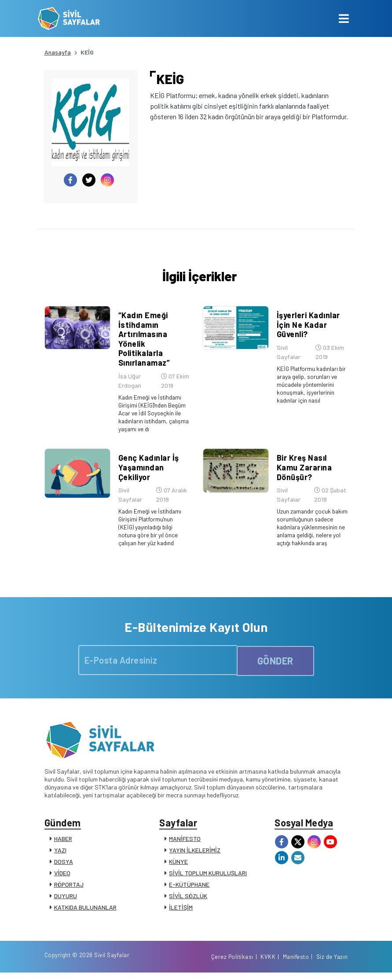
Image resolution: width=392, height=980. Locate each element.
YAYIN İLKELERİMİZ (195, 853)
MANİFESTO (185, 841)
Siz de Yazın (332, 964)
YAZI (60, 853)
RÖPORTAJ (69, 887)
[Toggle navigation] (344, 18)
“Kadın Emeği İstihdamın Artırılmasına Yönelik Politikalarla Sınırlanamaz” (143, 343)
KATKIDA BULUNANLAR (85, 910)
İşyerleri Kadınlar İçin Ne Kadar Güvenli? (307, 329)
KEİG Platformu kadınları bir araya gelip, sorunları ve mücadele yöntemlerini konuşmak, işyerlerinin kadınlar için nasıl (307, 393)
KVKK (268, 964)
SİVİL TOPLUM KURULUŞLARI (208, 875)
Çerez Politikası (232, 964)
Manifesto (296, 964)
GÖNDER (275, 661)
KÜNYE (178, 864)
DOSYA (64, 864)
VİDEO (62, 875)
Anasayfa (58, 52)
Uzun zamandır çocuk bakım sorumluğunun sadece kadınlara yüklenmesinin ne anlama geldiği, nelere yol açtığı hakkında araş (308, 532)
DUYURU (66, 898)
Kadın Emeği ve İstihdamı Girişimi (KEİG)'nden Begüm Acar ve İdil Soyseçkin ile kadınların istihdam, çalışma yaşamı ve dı (152, 417)
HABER (63, 841)
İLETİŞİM (181, 910)
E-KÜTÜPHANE (189, 887)
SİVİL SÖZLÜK (188, 898)
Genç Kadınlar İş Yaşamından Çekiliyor (147, 469)
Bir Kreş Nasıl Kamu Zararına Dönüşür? (303, 469)
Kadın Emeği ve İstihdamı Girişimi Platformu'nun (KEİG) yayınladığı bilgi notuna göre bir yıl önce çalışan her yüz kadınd (150, 528)
